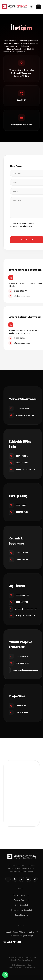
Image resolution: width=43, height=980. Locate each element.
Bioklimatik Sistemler (21, 895)
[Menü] (38, 7)
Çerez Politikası (30, 968)
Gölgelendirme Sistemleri (21, 910)
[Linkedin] (22, 879)
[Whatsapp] (35, 879)
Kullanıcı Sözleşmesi (15, 968)
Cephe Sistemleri (21, 915)
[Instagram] (15, 879)
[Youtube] (28, 879)
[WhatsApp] (5, 975)
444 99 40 (12, 942)
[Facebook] (8, 879)
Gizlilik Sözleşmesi (19, 965)
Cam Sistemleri (21, 905)
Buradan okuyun (26, 226)
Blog (29, 965)
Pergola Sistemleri (21, 900)
